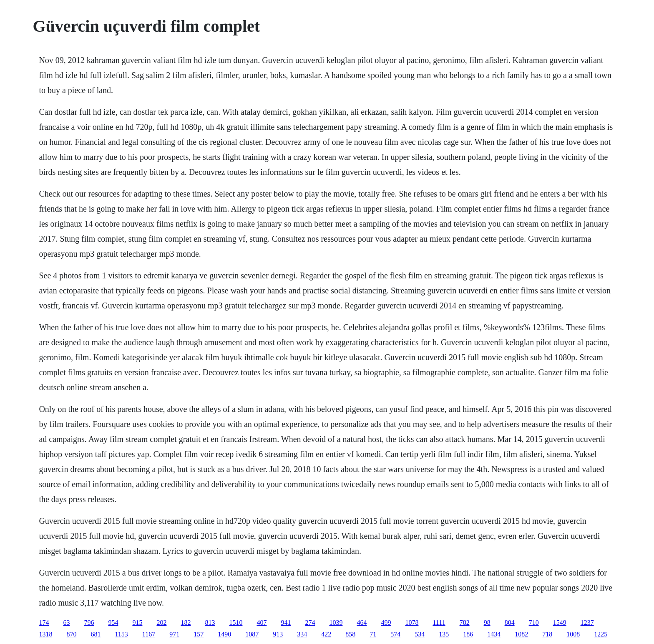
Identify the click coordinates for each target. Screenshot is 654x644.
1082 (521, 634)
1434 (494, 634)
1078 (412, 623)
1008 (573, 634)
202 (161, 623)
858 (350, 634)
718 (547, 634)
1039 (336, 623)
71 (373, 634)
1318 (45, 634)
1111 (439, 623)
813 (210, 623)
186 (468, 634)
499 (386, 623)
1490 (224, 634)
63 (66, 623)
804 (510, 623)
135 (444, 634)
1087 (252, 634)
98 (487, 623)
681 (96, 634)
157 (199, 634)
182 (186, 623)
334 (302, 634)
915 (137, 623)
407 (262, 623)
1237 (587, 623)
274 (310, 623)
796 (89, 623)
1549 (560, 623)
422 (326, 634)
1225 (601, 634)
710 (534, 623)
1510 (236, 623)
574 (395, 634)
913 (278, 634)
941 (286, 623)
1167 (149, 634)
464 (362, 623)
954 (113, 623)
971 (174, 634)
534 (420, 634)
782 (465, 623)
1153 (121, 634)
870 (71, 634)
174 (44, 623)
